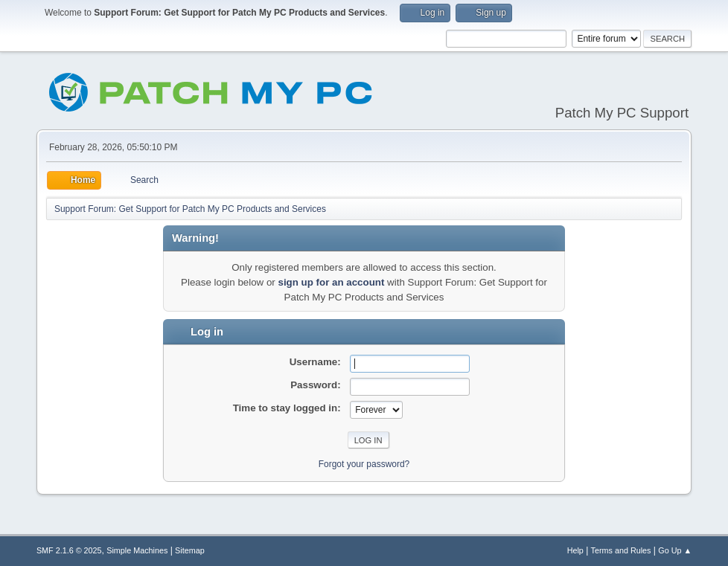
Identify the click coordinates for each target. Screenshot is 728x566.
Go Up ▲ (675, 550)
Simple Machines (137, 550)
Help (575, 550)
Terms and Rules (621, 550)
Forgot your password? (364, 464)
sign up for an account (331, 282)
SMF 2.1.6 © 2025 (69, 550)
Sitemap (190, 550)
